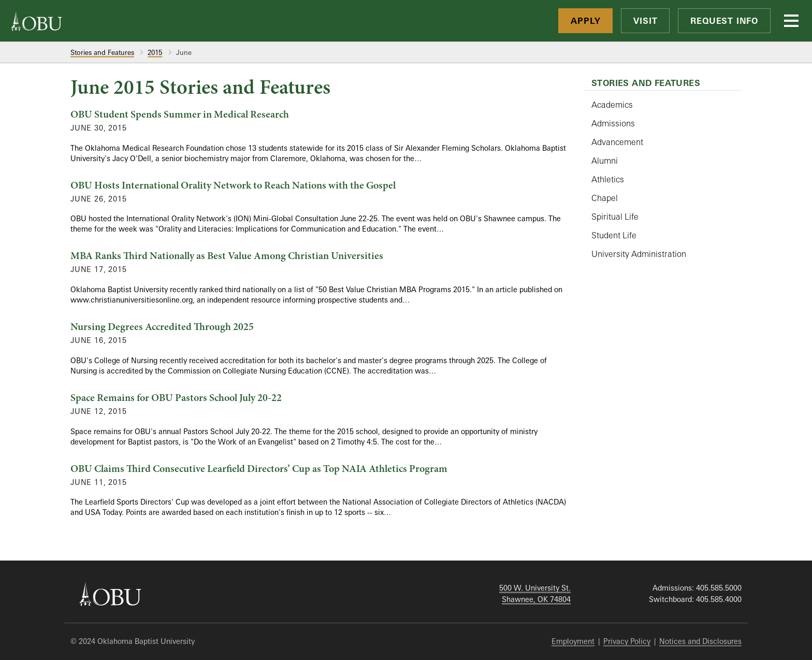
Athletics (608, 179)
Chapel (605, 198)
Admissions (613, 123)
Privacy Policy (627, 641)
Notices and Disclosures (700, 641)
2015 (155, 52)
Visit (645, 21)
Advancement (617, 142)
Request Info (724, 21)
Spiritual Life (615, 217)
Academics (612, 105)
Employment (573, 641)
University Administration (639, 254)
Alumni (605, 161)
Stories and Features (102, 52)
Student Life (614, 235)
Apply (585, 21)
